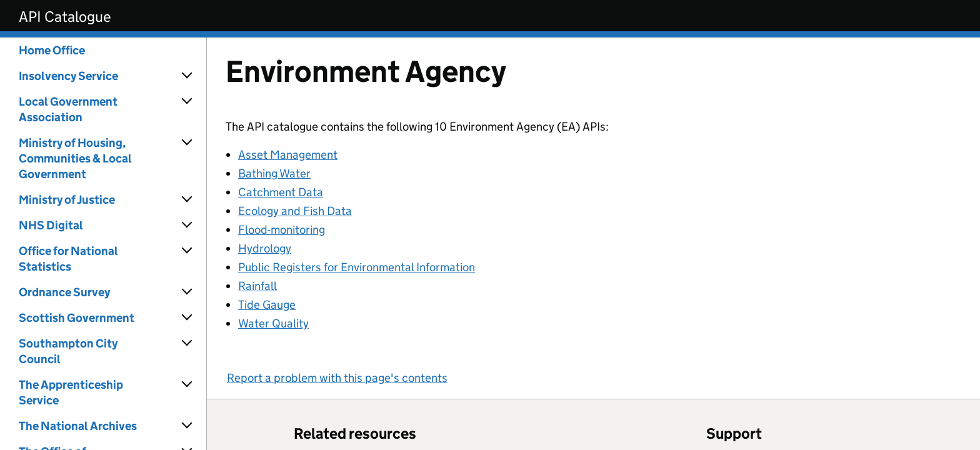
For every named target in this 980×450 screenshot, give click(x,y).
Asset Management (288, 155)
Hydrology (265, 248)
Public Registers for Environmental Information (357, 267)
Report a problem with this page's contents (337, 378)
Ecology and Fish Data (295, 211)
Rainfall (257, 286)
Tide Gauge (267, 305)
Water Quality (273, 323)
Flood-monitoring (282, 230)
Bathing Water (274, 173)
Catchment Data (281, 192)
